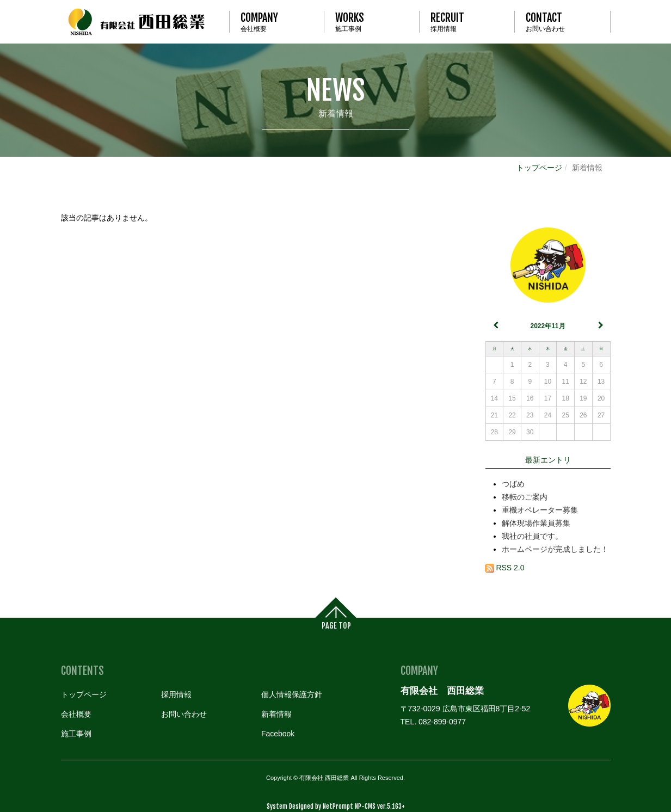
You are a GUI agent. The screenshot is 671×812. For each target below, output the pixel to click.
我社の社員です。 (532, 536)
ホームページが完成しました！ (555, 549)
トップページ (539, 168)
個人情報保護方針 (292, 694)
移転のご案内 (525, 497)
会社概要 (277, 22)
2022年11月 (547, 326)
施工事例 (372, 22)
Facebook (278, 734)
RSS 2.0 (505, 568)
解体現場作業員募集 (536, 523)
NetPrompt (338, 806)
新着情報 (335, 97)
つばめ (513, 484)
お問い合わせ (562, 22)
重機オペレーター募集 (540, 510)
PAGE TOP (336, 626)
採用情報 (467, 22)
